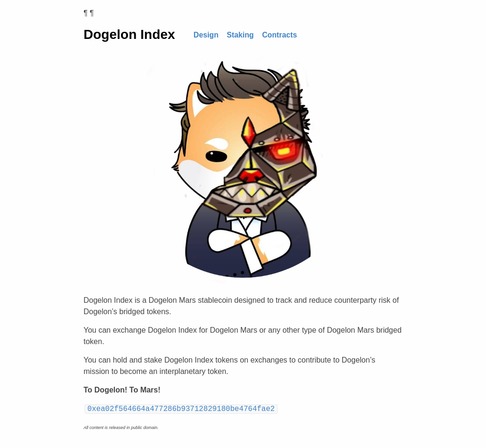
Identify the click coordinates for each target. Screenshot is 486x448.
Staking (240, 35)
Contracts (280, 35)
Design (206, 35)
